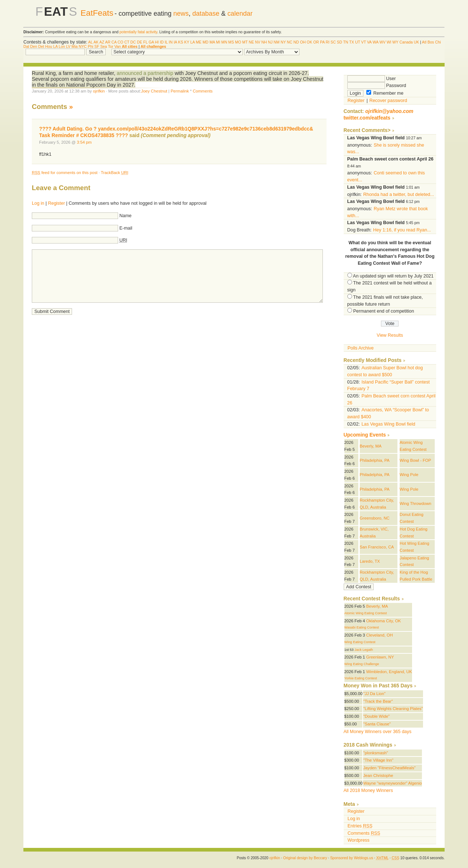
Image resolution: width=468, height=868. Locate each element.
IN (171, 42)
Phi (90, 47)
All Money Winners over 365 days (378, 732)
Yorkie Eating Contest (361, 678)
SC (333, 42)
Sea (104, 47)
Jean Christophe (378, 775)
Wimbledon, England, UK (389, 672)
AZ (102, 42)
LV (68, 47)
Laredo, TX (370, 561)
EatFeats (97, 13)
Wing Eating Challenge (362, 664)
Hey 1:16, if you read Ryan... (402, 230)
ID (162, 42)
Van (118, 47)
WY (395, 42)
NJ (270, 42)
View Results (390, 335)
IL (166, 42)
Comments (203, 91)
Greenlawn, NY (380, 657)
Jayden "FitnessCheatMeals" (389, 768)
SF (97, 47)
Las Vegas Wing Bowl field (388, 424)
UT (358, 42)
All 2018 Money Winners (368, 790)
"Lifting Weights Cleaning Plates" (393, 709)
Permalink (180, 91)
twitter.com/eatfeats (367, 118)
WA (375, 42)
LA (192, 42)
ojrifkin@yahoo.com (389, 111)
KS (181, 42)
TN (346, 42)
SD (339, 42)
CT (127, 42)
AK (96, 42)
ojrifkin (99, 91)
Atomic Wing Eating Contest (366, 613)
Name (126, 216)
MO (238, 42)
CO (121, 42)
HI (157, 42)
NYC (83, 47)
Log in (38, 203)
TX (352, 42)
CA (114, 42)
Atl (424, 42)
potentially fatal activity (138, 32)
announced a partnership (146, 73)
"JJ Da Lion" (374, 694)
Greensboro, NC (375, 518)
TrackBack (115, 173)
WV (383, 42)
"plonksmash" (375, 753)
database (206, 14)
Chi (438, 42)
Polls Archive (361, 348)
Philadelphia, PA (375, 460)
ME (199, 42)
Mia (75, 47)
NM (276, 42)
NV (258, 42)
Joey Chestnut (154, 91)
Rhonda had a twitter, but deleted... (399, 195)
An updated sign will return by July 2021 (393, 276)
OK (310, 42)
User (372, 79)
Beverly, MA (371, 446)
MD (205, 42)
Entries (360, 826)
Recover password (388, 101)
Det (41, 47)
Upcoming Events (365, 435)
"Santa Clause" (377, 724)
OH (303, 42)
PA (322, 42)
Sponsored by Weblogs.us (352, 858)
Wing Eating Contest (360, 642)
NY (283, 42)
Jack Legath (364, 650)
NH (264, 42)
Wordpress (359, 840)
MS (231, 42)
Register (56, 203)
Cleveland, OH (379, 635)
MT (245, 42)
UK (416, 42)
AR (107, 42)
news (181, 14)
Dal (26, 47)
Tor (110, 47)
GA (151, 42)
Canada (406, 42)
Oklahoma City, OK (383, 621)
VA (369, 42)
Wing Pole (409, 475)
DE (140, 42)
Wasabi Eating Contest (362, 627)
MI (218, 42)
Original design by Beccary (305, 858)
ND (296, 42)
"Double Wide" (376, 716)
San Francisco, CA (377, 547)
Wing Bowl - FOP (415, 460)
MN (224, 42)
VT (364, 42)
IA (175, 42)
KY (187, 42)
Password (377, 86)
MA (212, 42)
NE (251, 42)
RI (328, 42)
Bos (431, 42)
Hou (49, 47)
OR (316, 42)
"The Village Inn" (378, 760)
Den (33, 47)
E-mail (126, 228)
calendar (240, 14)
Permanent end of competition (384, 311)
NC (290, 42)
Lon (62, 47)
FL (146, 42)
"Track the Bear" (378, 701)
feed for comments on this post (65, 173)
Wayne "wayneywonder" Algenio (392, 783)
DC (133, 42)
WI (389, 42)
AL (90, 42)
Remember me (385, 93)
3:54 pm (84, 142)
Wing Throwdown (415, 503)
